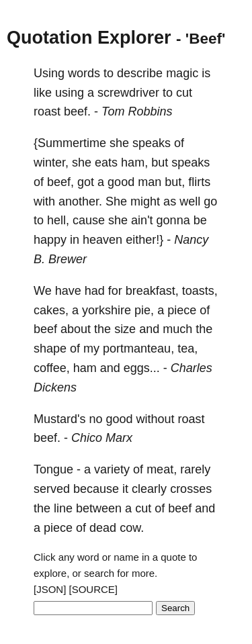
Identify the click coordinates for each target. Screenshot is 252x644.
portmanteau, (138, 349)
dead (103, 528)
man (150, 182)
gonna (173, 220)
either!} (144, 240)
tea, (187, 349)
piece (182, 310)
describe (140, 73)
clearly (149, 489)
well (190, 201)
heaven (102, 240)
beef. (77, 111)
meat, (162, 469)
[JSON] (50, 589)
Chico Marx (102, 438)
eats (106, 163)
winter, (51, 163)
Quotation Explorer (89, 38)
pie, (144, 310)
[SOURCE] (94, 589)
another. (80, 201)
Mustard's (59, 419)
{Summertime (70, 143)
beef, (60, 182)
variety (112, 469)
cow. (132, 528)
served (52, 489)
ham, (134, 163)
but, (175, 182)
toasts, (200, 291)
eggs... (142, 368)
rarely (195, 469)
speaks (152, 143)
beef (45, 329)
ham (85, 368)
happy (50, 240)
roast (47, 111)
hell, (58, 220)
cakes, (51, 310)
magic (182, 73)
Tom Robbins (137, 111)
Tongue (53, 469)
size (125, 329)
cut (184, 93)
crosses (191, 489)
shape (50, 349)
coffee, (52, 368)
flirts (199, 182)
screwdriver (128, 93)
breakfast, (152, 291)
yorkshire (107, 310)
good (121, 182)
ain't (142, 220)
